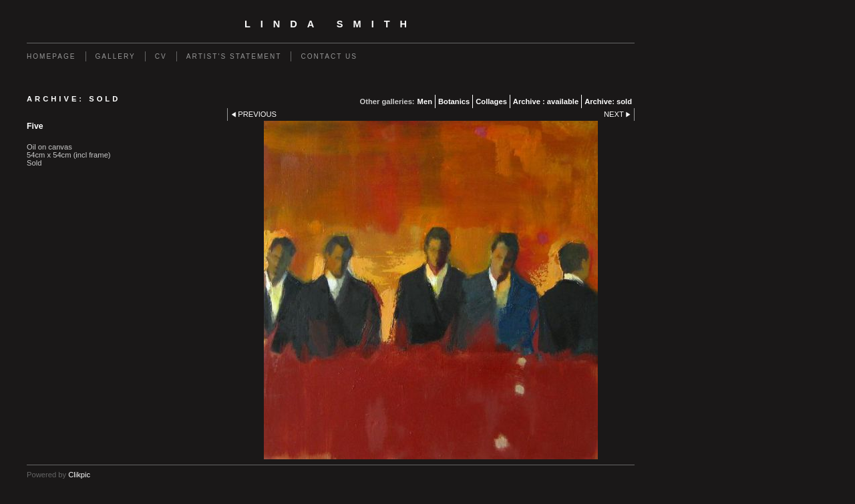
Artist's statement (234, 56)
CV (161, 56)
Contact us (329, 56)
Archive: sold (608, 101)
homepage (51, 56)
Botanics (454, 101)
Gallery (116, 56)
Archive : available (546, 101)
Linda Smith (331, 24)
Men (425, 101)
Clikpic (79, 475)
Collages (491, 101)
